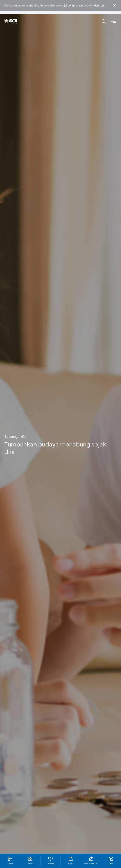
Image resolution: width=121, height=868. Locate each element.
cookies (89, 5)
